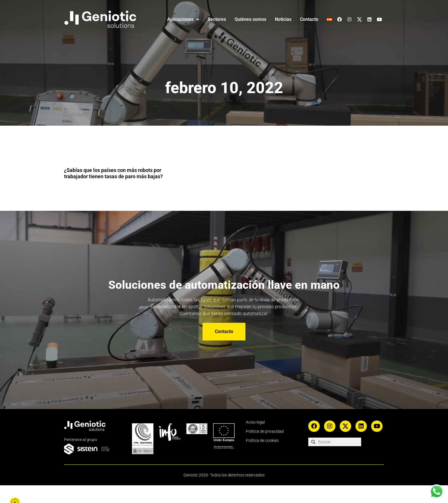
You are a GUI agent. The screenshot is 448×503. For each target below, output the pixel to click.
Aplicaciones (176, 19)
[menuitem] (329, 19)
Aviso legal (256, 440)
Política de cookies (263, 458)
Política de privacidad (265, 449)
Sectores (211, 19)
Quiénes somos (247, 19)
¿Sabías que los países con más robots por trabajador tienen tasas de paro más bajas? (111, 176)
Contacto (308, 19)
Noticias (281, 19)
